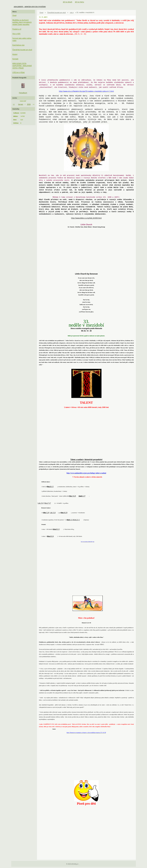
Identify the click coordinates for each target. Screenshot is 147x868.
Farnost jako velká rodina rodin (22, 39)
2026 (29, 104)
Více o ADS (16, 34)
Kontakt (15, 59)
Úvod (41, 12)
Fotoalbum (23, 93)
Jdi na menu (80, 2)
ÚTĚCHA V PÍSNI (19, 73)
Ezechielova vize (18, 45)
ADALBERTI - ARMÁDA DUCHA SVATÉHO (30, 7)
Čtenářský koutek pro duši (57, 12)
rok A (72, 12)
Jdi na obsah (68, 2)
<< (14, 104)
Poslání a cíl (17, 29)
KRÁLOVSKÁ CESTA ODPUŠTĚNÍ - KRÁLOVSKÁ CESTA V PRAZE (22, 66)
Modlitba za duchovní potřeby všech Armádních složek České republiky (22, 22)
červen (21, 104)
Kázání (15, 54)
